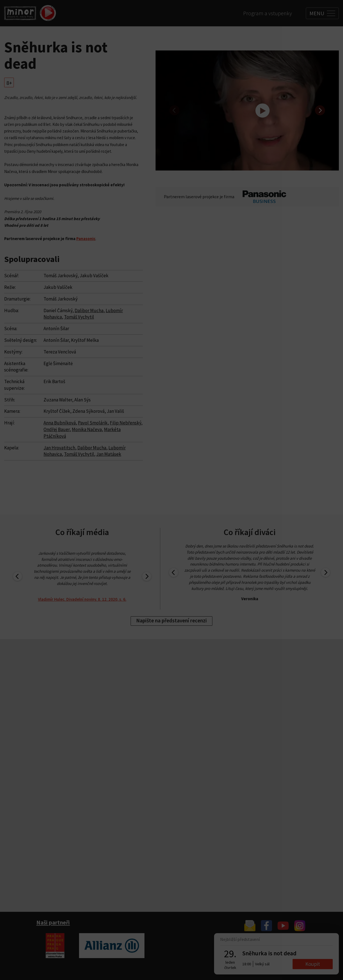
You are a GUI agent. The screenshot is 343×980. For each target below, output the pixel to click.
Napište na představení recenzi (171, 620)
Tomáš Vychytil (79, 317)
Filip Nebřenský (125, 423)
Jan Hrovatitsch (59, 448)
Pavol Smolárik (93, 423)
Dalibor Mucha (89, 310)
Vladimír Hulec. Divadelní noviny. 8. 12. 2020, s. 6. (82, 599)
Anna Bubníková (60, 423)
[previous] (174, 110)
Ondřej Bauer (57, 429)
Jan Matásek (109, 454)
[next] (320, 110)
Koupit (313, 964)
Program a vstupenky (268, 13)
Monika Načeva (87, 429)
